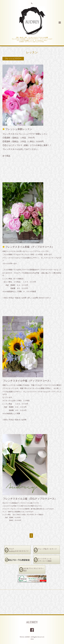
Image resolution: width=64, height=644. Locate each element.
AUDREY (32, 622)
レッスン (32, 52)
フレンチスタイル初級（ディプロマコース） (30, 247)
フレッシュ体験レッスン (19, 129)
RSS (32, 639)
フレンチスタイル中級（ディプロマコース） (27, 381)
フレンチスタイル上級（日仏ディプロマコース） (30, 499)
